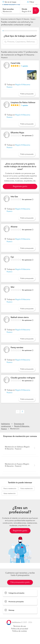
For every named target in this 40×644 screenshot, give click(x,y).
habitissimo (5, 429)
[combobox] (11, 10)
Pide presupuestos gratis (20, 588)
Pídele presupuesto (27, 99)
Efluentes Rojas (17, 138)
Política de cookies (20, 637)
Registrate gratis (20, 192)
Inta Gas (14, 202)
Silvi (12, 293)
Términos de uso (20, 632)
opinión (25, 71)
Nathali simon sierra (20, 323)
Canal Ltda (15, 69)
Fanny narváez (17, 353)
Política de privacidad (20, 634)
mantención (10, 494)
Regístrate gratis (20, 536)
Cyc (12, 262)
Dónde (24, 9)
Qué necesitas (8, 9)
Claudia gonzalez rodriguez (23, 383)
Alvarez (14, 232)
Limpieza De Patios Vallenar (23, 108)
